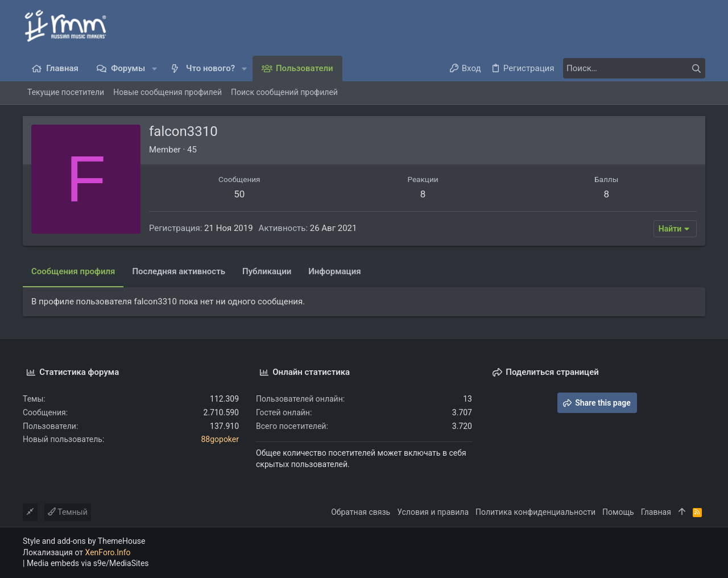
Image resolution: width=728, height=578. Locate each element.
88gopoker (220, 439)
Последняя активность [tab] (179, 271)
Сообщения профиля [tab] (73, 271)
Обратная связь (361, 512)
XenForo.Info (108, 552)
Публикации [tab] (267, 271)
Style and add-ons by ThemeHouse (84, 541)
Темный (68, 512)
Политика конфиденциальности (535, 512)
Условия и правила (433, 512)
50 (239, 194)
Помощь (618, 512)
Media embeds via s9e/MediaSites (88, 563)
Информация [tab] (334, 271)
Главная (656, 512)
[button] (154, 69)
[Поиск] (634, 68)
